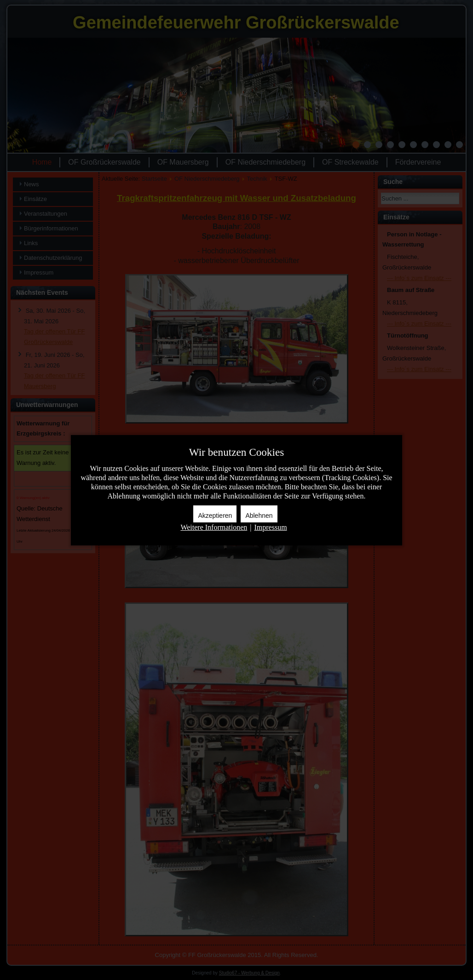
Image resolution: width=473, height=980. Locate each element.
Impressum (270, 527)
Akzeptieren (215, 516)
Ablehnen (259, 516)
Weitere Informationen (214, 527)
